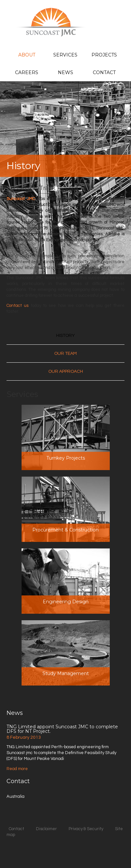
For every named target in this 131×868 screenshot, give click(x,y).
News (65, 72)
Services (65, 55)
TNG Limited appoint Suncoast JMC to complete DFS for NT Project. (62, 729)
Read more (17, 769)
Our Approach (66, 371)
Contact (104, 72)
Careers (27, 72)
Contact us (17, 306)
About (27, 55)
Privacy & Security (86, 829)
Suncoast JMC (21, 199)
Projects (104, 55)
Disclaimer (46, 829)
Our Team (65, 354)
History (65, 336)
